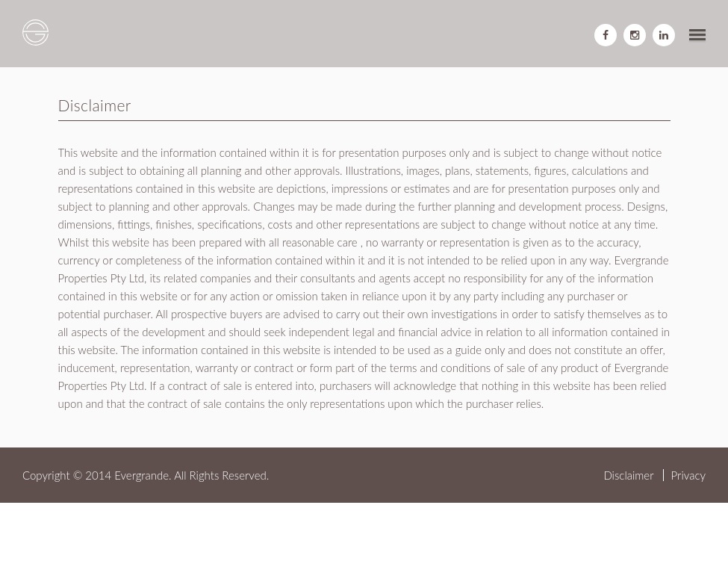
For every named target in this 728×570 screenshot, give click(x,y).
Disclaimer (628, 475)
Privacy (688, 475)
